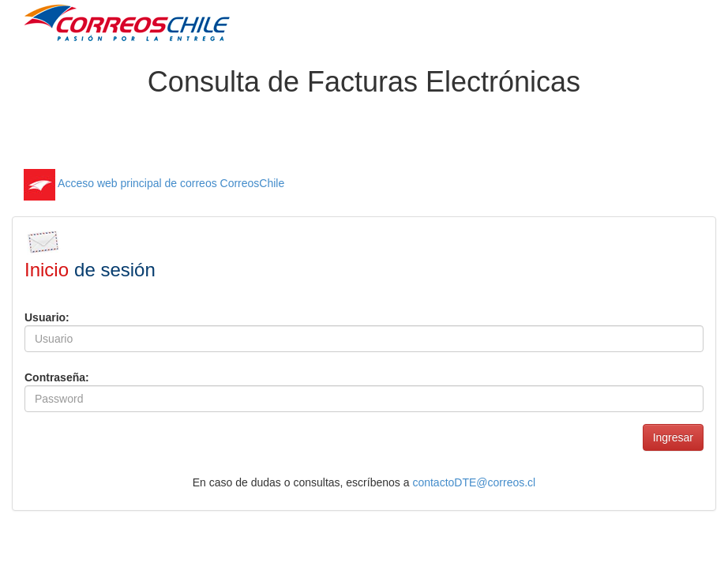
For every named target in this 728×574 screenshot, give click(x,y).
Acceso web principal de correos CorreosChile (154, 183)
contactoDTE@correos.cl (474, 482)
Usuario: (47, 317)
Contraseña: (57, 377)
